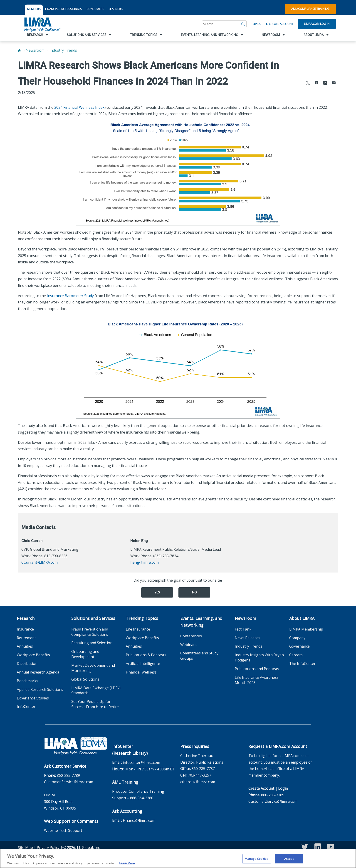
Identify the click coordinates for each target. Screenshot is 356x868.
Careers (296, 655)
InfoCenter (26, 707)
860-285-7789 (68, 775)
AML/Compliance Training (310, 9)
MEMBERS (34, 9)
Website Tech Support (63, 830)
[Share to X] (308, 83)
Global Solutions (85, 679)
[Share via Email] (334, 83)
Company (297, 638)
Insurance (25, 629)
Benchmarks (27, 681)
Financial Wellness (141, 672)
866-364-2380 (142, 798)
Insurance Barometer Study (70, 296)
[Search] (243, 24)
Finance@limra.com (139, 820)
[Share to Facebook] (316, 83)
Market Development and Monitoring (93, 668)
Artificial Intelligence (143, 664)
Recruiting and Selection (92, 643)
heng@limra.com (145, 562)
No (194, 592)
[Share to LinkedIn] (325, 83)
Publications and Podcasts (257, 669)
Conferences (191, 636)
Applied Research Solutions (40, 689)
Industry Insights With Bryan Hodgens (259, 657)
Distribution (27, 664)
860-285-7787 (203, 769)
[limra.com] (42, 24)
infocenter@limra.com (141, 762)
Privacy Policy (48, 848)
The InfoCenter (302, 664)
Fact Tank (243, 629)
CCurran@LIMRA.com (40, 562)
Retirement (26, 638)
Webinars (188, 645)
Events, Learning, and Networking (201, 622)
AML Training (125, 782)
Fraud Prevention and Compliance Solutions (90, 632)
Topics (256, 24)
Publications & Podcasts (146, 655)
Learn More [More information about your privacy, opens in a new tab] (127, 865)
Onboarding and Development (85, 654)
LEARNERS (116, 9)
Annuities (25, 646)
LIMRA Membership (306, 629)
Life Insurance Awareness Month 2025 (257, 680)
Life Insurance (138, 629)
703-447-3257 (200, 775)
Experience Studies (33, 698)
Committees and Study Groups (199, 656)
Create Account (279, 24)
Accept (289, 860)
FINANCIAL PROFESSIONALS (64, 9)
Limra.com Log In (317, 24)
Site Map (25, 848)
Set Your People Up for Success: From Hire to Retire (95, 704)
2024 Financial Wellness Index (79, 107)
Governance (299, 646)
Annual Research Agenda (38, 672)
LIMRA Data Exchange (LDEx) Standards (96, 690)
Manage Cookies (257, 860)
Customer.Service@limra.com (69, 782)
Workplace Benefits (33, 655)
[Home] (19, 50)
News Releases (247, 638)
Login (283, 788)
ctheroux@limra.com (198, 782)
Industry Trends (63, 50)
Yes (157, 592)
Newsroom (35, 50)
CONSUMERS (95, 9)
